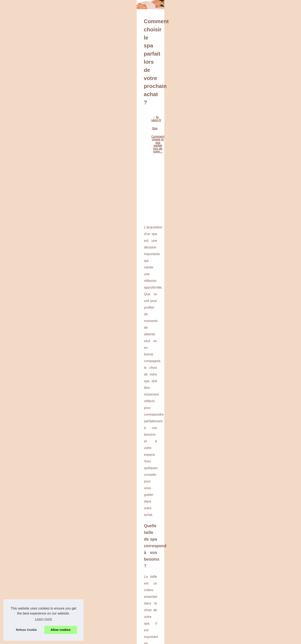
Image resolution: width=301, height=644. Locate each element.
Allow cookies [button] (61, 630)
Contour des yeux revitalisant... (239, 258)
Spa (57, 127)
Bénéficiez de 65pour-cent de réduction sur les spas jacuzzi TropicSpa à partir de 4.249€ (119, 624)
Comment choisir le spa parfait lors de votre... (94, 127)
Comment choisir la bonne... (237, 372)
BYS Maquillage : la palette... (238, 267)
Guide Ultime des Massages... (239, 308)
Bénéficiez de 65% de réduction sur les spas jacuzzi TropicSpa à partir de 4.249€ (71, 599)
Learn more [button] (43, 619)
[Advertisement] (119, 162)
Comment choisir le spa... (235, 395)
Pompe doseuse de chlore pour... (240, 363)
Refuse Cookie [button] (26, 630)
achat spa (163, 422)
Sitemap (224, 102)
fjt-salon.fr (44, 127)
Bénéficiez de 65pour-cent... (237, 404)
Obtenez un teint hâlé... (234, 286)
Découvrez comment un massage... (242, 317)
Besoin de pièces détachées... (239, 340)
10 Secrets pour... (230, 276)
